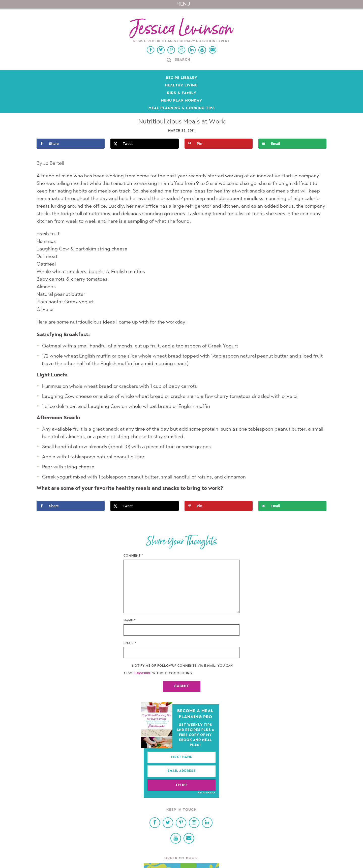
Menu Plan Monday (181, 101)
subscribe (142, 673)
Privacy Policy (207, 793)
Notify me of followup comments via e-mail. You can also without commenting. (178, 670)
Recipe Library (182, 78)
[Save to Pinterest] (219, 144)
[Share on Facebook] (71, 144)
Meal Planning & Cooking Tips (182, 108)
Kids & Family (182, 93)
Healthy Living (181, 86)
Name (130, 621)
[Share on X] (144, 144)
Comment (133, 556)
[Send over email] (292, 144)
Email (130, 643)
